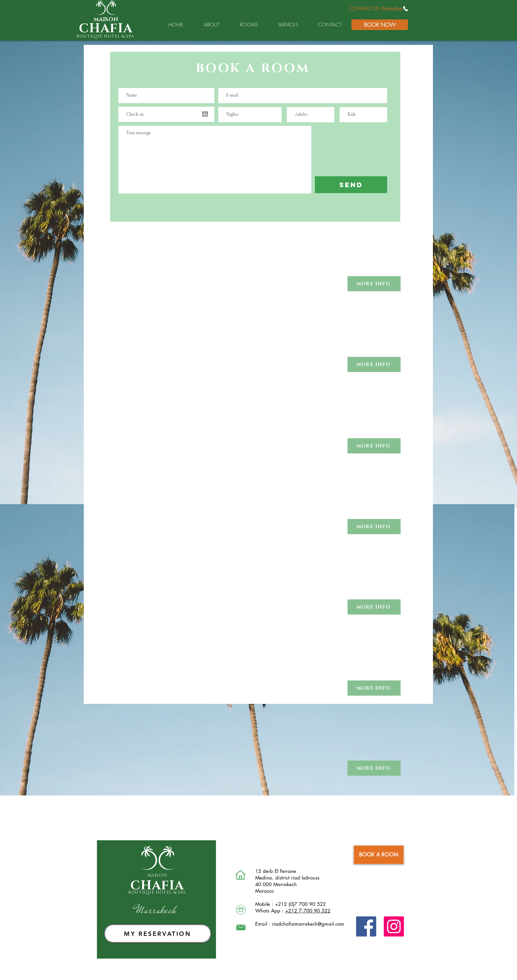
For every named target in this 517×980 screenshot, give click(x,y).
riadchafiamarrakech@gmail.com (308, 924)
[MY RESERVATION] (158, 934)
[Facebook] (366, 926)
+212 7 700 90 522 (308, 911)
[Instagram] (394, 926)
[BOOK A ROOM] (379, 855)
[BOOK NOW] (380, 25)
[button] (374, 284)
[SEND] (351, 185)
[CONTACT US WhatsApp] (379, 8)
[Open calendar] (205, 114)
